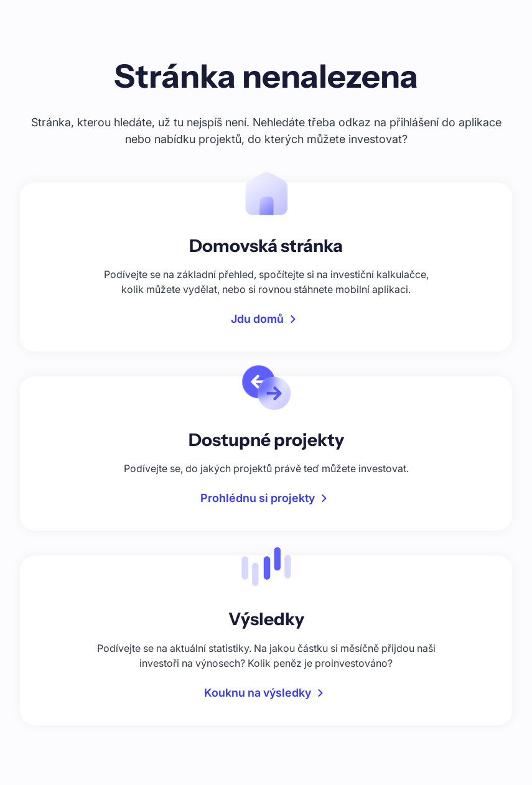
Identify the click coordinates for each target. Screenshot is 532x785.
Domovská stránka (266, 246)
